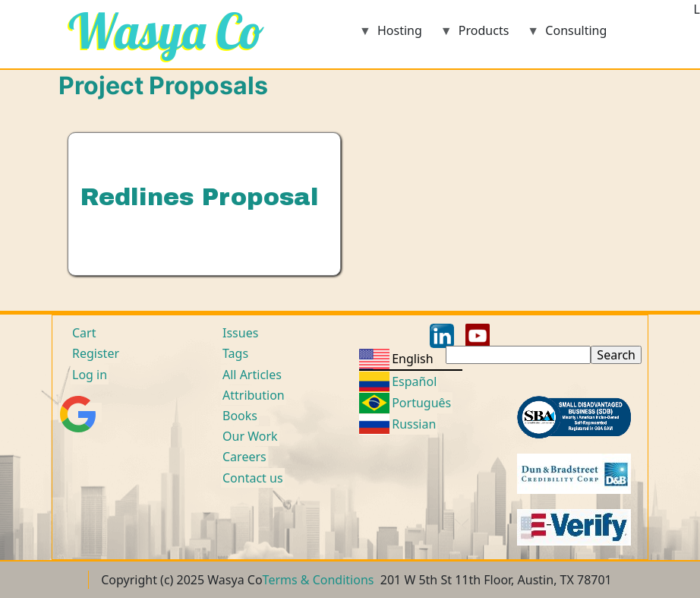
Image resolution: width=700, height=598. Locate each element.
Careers (244, 457)
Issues (240, 333)
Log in (90, 375)
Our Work (250, 436)
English (412, 359)
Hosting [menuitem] (391, 35)
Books (240, 416)
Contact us (253, 478)
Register (96, 353)
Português (421, 403)
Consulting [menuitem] (567, 35)
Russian (414, 424)
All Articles (252, 375)
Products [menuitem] (475, 35)
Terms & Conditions (318, 580)
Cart (84, 333)
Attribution (254, 395)
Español (414, 381)
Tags (235, 353)
